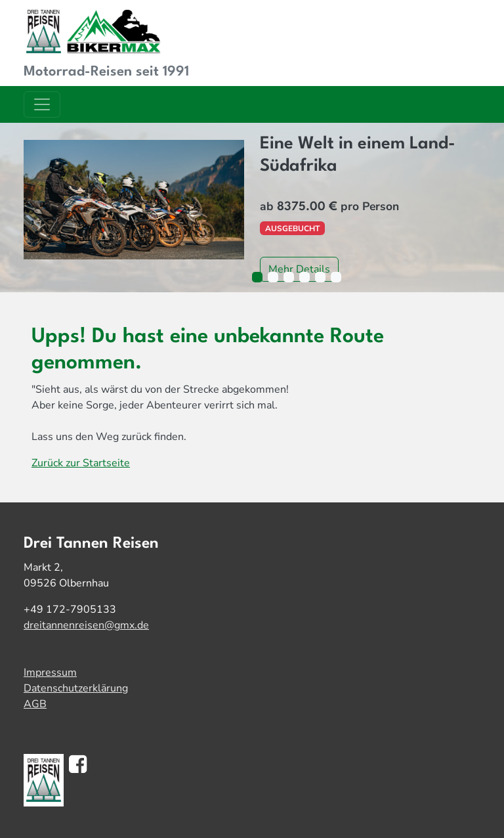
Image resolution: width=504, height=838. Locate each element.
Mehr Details (299, 269)
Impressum (50, 673)
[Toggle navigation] (42, 104)
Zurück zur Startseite (81, 463)
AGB (35, 704)
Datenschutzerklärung (76, 688)
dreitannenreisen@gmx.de (86, 625)
